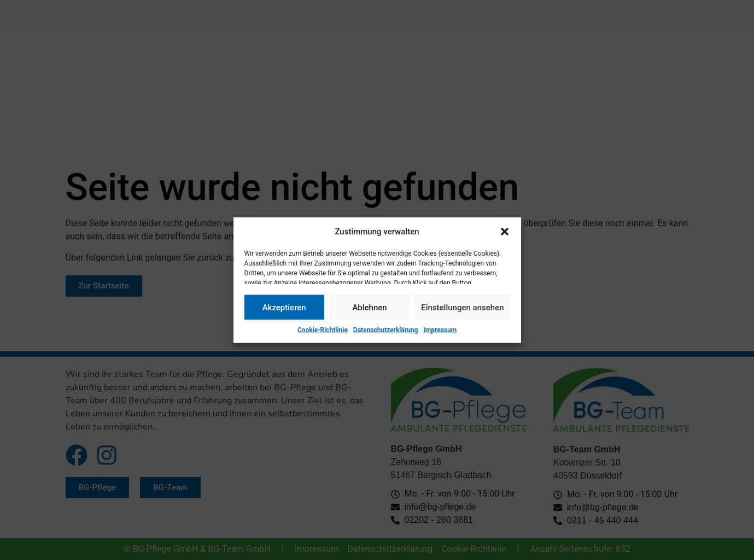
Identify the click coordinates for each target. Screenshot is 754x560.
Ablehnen (369, 307)
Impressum (440, 330)
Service (333, 84)
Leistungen (252, 84)
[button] (505, 232)
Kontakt (519, 84)
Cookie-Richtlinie (323, 330)
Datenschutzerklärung (386, 330)
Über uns (409, 84)
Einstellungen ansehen (462, 307)
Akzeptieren (284, 307)
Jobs (470, 84)
